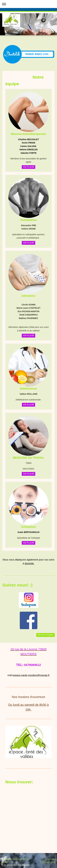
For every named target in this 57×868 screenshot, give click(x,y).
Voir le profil (28, 167)
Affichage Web (49, 862)
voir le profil (29, 405)
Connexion (50, 859)
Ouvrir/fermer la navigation (28, 4)
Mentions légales (46, 635)
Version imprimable (13, 859)
